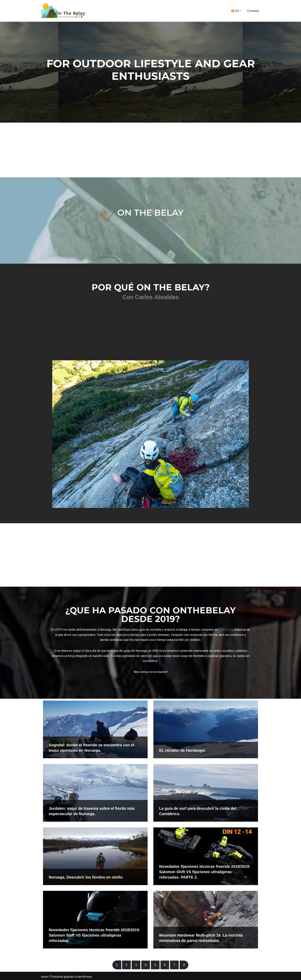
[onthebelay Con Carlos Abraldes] (65, 11)
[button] (241, 11)
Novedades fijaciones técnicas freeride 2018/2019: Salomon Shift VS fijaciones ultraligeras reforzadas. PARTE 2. (205, 870)
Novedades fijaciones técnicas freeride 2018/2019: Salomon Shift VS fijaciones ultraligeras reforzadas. (94, 934)
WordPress (85, 975)
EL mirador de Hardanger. (183, 749)
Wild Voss (226, 628)
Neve (45, 975)
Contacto (253, 11)
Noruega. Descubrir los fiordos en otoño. (86, 876)
